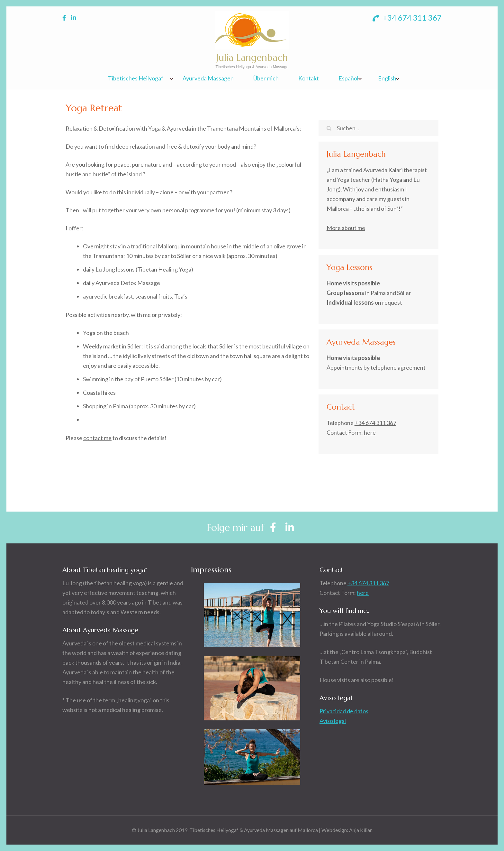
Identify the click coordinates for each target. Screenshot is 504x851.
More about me (346, 228)
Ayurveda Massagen (208, 78)
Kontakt (309, 78)
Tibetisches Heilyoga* (135, 78)
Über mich (266, 78)
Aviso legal (333, 721)
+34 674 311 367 (407, 18)
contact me (97, 438)
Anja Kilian (361, 830)
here (370, 432)
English (387, 78)
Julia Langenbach (252, 57)
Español (348, 78)
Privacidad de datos (344, 711)
